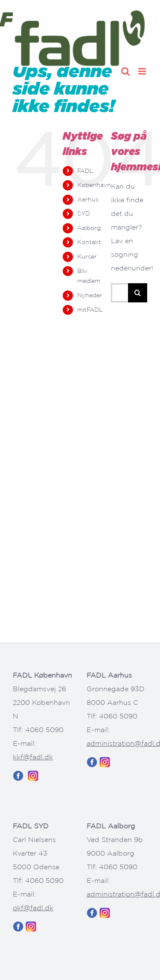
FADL (85, 171)
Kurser (87, 256)
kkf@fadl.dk (33, 757)
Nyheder (90, 295)
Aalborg (89, 228)
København (94, 185)
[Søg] (138, 293)
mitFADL (90, 310)
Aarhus (88, 199)
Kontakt (89, 242)
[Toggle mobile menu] (143, 71)
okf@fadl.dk (33, 908)
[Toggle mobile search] (125, 71)
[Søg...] (119, 293)
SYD (84, 213)
